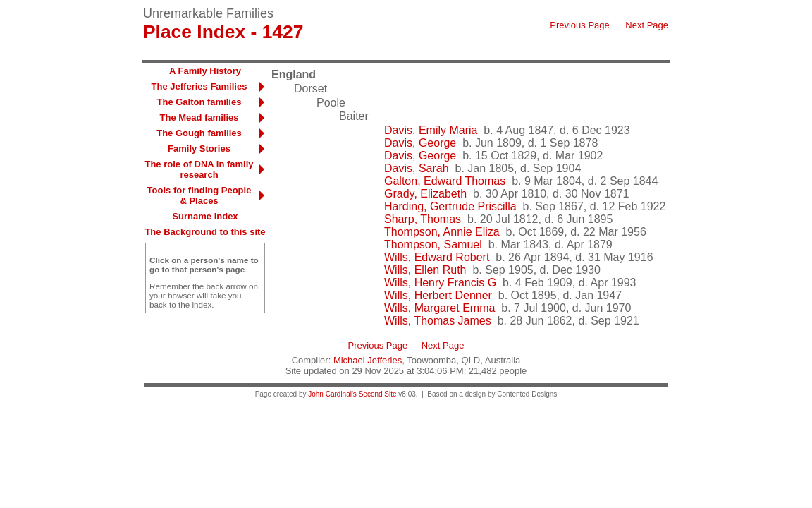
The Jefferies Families (199, 86)
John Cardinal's (332, 394)
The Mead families (199, 117)
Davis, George (420, 143)
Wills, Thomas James (438, 321)
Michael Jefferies (368, 360)
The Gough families (199, 133)
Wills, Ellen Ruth (425, 270)
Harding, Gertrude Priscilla (450, 206)
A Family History (205, 71)
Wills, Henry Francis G (440, 283)
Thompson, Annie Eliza (442, 232)
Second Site (378, 394)
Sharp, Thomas (423, 219)
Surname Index (205, 216)
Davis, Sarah (417, 168)
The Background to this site (205, 232)
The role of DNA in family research (199, 169)
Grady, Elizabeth (425, 194)
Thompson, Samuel (433, 244)
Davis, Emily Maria (431, 130)
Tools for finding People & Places (199, 195)
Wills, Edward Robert (437, 257)
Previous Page (580, 25)
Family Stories (199, 149)
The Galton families (199, 102)
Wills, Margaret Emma (439, 308)
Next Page (647, 25)
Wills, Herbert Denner (438, 295)
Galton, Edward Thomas (445, 181)
